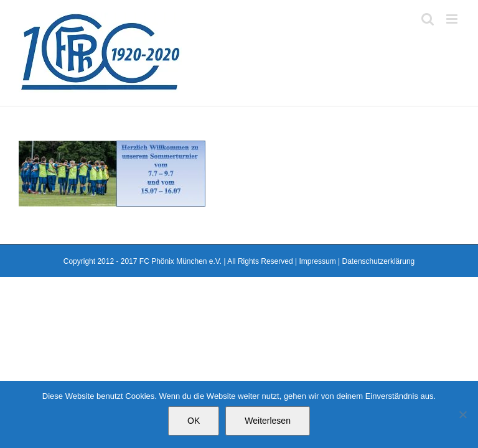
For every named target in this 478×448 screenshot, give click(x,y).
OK (194, 421)
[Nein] (462, 414)
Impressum (317, 261)
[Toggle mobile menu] (453, 19)
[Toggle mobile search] (428, 19)
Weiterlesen (268, 421)
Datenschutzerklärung (379, 261)
